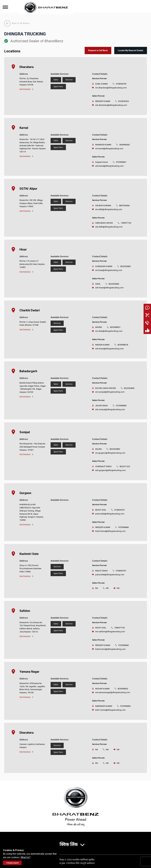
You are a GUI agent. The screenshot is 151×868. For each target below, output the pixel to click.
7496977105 (119, 628)
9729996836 (125, 706)
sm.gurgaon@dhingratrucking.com (110, 453)
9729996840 (123, 527)
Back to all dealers (17, 23)
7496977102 (126, 223)
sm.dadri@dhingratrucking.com (109, 331)
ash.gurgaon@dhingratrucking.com (110, 470)
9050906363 (125, 145)
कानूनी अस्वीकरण (88, 863)
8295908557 (115, 327)
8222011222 (125, 466)
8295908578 (123, 345)
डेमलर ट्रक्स (61, 863)
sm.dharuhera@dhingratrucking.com (111, 88)
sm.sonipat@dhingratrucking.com (110, 392)
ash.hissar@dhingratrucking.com (109, 288)
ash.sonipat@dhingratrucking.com (110, 409)
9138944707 (119, 510)
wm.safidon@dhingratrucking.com (110, 632)
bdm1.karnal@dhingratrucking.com (110, 710)
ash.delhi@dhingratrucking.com (109, 227)
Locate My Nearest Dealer (131, 50)
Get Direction (26, 89)
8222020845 (129, 388)
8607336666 (124, 206)
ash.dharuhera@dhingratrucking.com (111, 105)
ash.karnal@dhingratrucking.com (109, 166)
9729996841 (121, 162)
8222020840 (114, 284)
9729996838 (121, 406)
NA (107, 588)
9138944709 (121, 84)
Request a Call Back (98, 50)
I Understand (12, 863)
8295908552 (123, 689)
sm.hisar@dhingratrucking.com (109, 270)
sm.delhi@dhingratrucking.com (109, 209)
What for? (26, 857)
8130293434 (123, 101)
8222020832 (126, 266)
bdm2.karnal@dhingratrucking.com (110, 531)
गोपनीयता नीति (73, 863)
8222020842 (115, 449)
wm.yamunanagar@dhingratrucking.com (113, 692)
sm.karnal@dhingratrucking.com (109, 149)
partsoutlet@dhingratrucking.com (110, 514)
